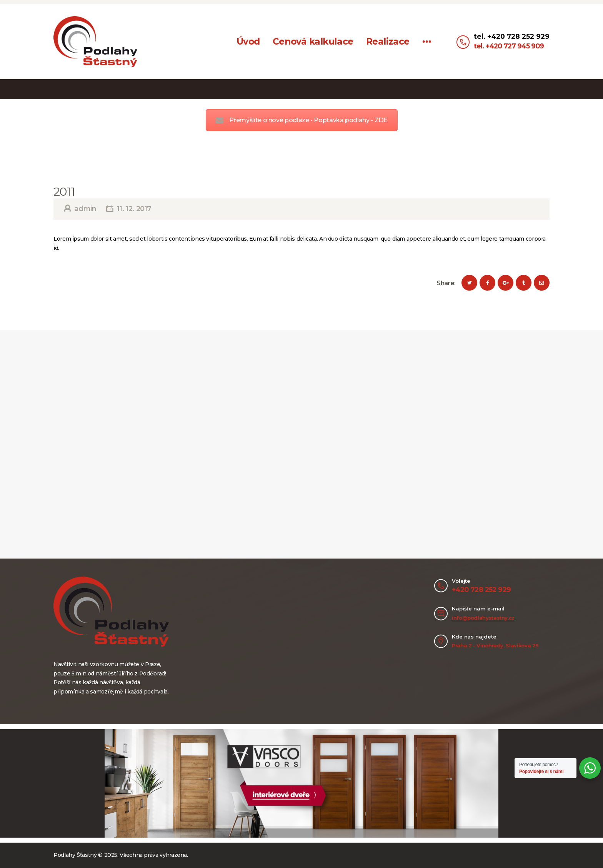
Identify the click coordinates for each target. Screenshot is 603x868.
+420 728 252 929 (481, 589)
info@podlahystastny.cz (483, 618)
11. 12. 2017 (134, 209)
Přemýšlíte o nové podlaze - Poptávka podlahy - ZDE (302, 120)
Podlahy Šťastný (75, 855)
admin (86, 209)
